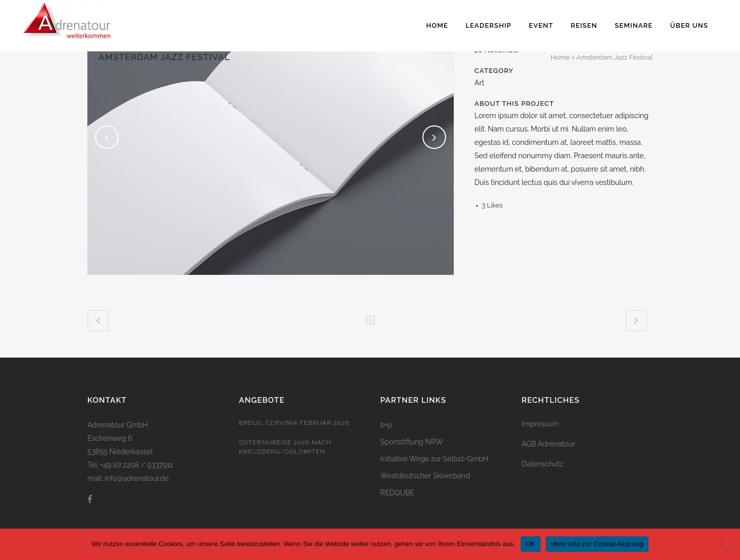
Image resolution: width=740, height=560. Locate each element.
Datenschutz (542, 464)
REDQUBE (397, 493)
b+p (386, 425)
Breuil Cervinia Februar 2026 (294, 423)
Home (560, 57)
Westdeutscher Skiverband (425, 476)
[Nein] (727, 544)
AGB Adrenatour (548, 444)
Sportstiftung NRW (412, 442)
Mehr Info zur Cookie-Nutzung (597, 544)
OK (531, 544)
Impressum (540, 424)
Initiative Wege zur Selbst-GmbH (434, 459)
